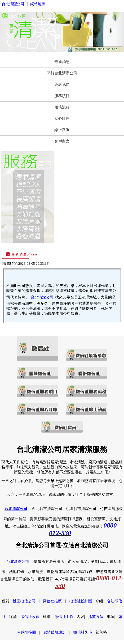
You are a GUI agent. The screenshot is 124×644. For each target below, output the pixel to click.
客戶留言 (62, 141)
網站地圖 (38, 4)
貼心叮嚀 (62, 119)
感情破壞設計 (55, 632)
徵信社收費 (30, 617)
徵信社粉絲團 (81, 601)
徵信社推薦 (52, 601)
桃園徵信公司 (24, 601)
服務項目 (62, 96)
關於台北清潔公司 (62, 73)
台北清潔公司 (13, 4)
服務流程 (62, 107)
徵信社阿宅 (83, 632)
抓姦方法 (96, 617)
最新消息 (62, 62)
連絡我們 (62, 84)
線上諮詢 (62, 130)
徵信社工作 (64, 617)
